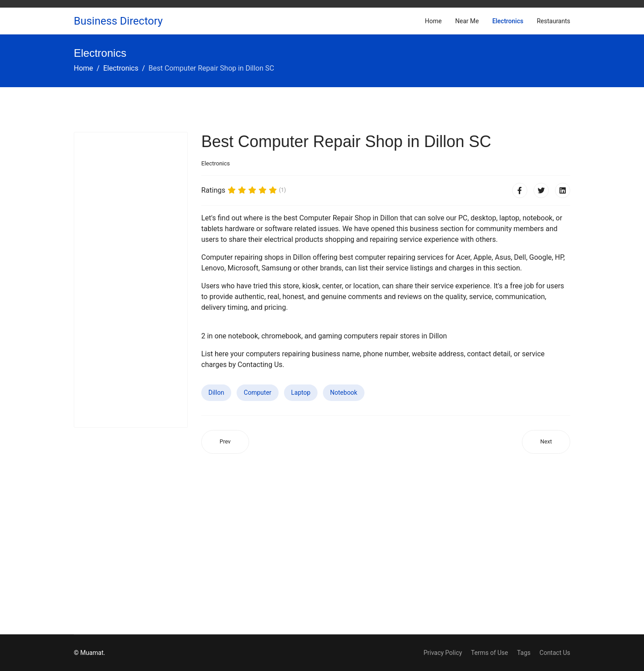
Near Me (467, 21)
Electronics (508, 21)
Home (433, 21)
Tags (524, 653)
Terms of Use (489, 653)
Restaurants (553, 21)
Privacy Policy (443, 653)
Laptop (301, 392)
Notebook (344, 392)
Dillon (216, 392)
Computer (258, 392)
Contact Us (555, 653)
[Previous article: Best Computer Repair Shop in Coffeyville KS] (225, 442)
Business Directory (118, 21)
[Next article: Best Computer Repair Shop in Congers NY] (546, 442)
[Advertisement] (131, 280)
